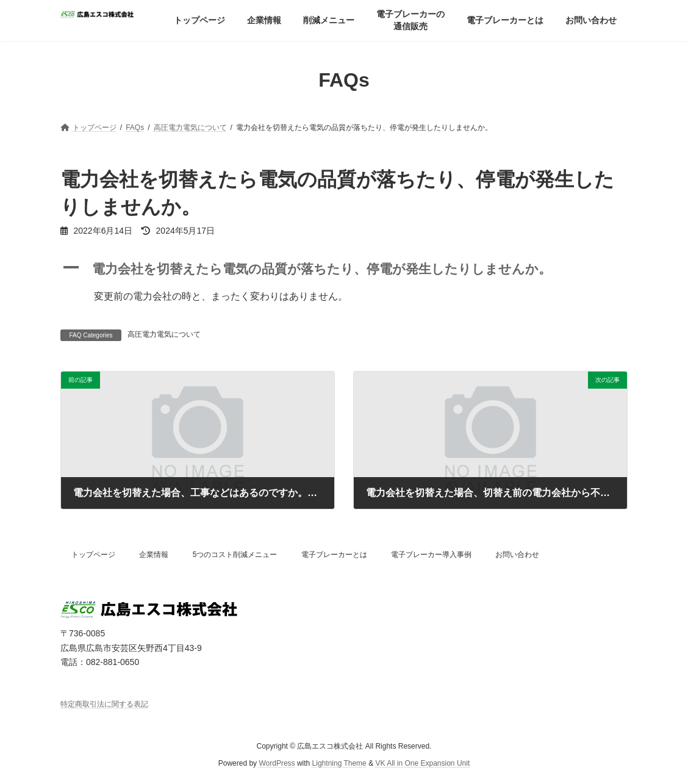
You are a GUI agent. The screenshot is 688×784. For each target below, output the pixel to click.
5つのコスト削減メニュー (235, 555)
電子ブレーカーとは (334, 555)
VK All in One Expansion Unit (422, 763)
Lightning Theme (339, 763)
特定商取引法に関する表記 (104, 704)
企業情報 (154, 555)
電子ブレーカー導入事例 (431, 555)
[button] (344, 270)
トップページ (93, 555)
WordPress (277, 763)
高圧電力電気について (164, 334)
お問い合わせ (517, 555)
